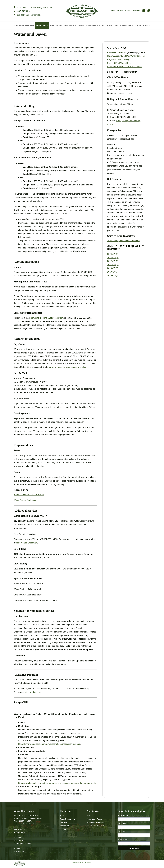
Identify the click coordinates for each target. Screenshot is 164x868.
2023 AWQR (113, 258)
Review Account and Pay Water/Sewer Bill (126, 56)
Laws (72, 25)
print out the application (27, 543)
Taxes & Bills (143, 25)
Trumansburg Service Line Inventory (124, 241)
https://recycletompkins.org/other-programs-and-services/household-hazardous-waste (57, 783)
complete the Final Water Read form (47, 318)
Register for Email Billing (118, 60)
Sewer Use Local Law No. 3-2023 (29, 495)
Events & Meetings (59, 25)
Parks (89, 816)
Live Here (30, 25)
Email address (123, 816)
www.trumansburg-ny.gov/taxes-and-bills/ (67, 367)
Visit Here (19, 25)
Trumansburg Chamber (95, 822)
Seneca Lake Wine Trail (95, 826)
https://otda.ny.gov (33, 692)
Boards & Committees (86, 25)
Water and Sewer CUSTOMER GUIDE (125, 67)
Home (112, 11)
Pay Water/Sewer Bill (117, 52)
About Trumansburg (68, 819)
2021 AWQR (113, 265)
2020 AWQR (113, 268)
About (120, 11)
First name (122, 824)
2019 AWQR (113, 272)
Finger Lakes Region (94, 819)
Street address (123, 840)
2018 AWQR (113, 275)
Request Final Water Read (119, 63)
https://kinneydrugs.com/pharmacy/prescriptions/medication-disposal (49, 744)
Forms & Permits (128, 25)
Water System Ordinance (25, 500)
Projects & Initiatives (108, 25)
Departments (42, 25)
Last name (122, 832)
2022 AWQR (113, 261)
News (128, 11)
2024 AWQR (113, 254)
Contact (136, 11)
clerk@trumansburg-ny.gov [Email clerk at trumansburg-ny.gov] (29, 15)
